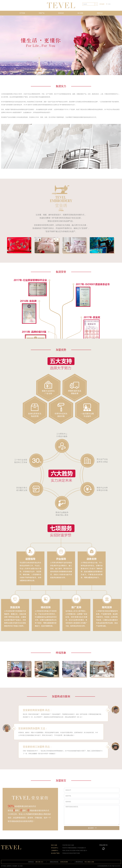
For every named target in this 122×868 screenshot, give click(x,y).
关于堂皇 (22, 13)
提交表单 (92, 828)
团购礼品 (100, 13)
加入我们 (20, 866)
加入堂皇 (80, 13)
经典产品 (42, 13)
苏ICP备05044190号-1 (115, 866)
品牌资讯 (9, 866)
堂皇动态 (61, 13)
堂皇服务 (15, 866)
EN (110, 4)
